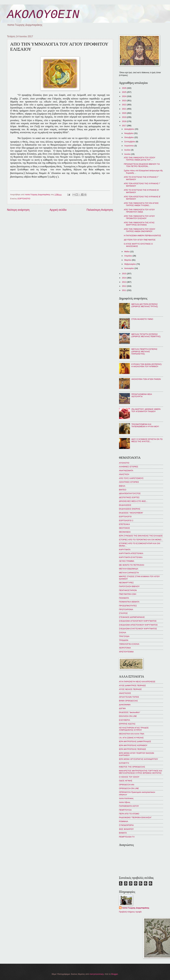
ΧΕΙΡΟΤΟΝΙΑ (125, 648)
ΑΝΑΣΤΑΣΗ (124, 474)
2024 (124, 96)
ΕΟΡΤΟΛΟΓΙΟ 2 (126, 520)
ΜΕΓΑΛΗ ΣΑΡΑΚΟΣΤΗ (129, 573)
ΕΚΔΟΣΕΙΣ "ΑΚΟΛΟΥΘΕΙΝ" (131, 513)
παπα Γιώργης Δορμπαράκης (136, 908)
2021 (124, 109)
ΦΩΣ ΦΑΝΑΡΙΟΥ (126, 829)
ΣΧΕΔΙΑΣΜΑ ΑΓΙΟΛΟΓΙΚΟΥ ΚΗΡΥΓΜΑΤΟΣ (138, 621)
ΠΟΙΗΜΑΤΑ (124, 598)
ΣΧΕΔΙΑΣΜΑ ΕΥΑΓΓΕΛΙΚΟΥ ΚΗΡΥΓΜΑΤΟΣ (138, 629)
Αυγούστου (129, 146)
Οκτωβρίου (129, 137)
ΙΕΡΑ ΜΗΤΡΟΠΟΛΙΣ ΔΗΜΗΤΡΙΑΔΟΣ (135, 741)
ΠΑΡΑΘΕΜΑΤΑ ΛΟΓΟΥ (129, 806)
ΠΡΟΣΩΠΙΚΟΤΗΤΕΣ (128, 606)
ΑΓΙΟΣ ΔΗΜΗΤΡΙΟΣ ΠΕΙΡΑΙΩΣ (132, 685)
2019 (124, 117)
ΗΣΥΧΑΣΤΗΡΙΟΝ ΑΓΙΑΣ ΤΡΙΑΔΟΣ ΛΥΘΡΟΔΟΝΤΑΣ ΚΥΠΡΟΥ (134, 729)
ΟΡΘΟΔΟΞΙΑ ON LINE (129, 788)
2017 (124, 126)
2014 (124, 278)
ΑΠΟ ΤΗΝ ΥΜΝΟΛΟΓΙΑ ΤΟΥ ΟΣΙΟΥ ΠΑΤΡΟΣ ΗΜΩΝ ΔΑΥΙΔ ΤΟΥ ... (140, 159)
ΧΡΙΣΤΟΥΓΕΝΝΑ (126, 652)
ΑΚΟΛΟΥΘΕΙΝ (43, 15)
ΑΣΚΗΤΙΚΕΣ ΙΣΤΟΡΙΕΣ (129, 482)
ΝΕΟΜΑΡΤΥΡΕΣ (126, 583)
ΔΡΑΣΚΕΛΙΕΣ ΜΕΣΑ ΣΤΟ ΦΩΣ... (133, 501)
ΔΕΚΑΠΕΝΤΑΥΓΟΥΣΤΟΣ (130, 493)
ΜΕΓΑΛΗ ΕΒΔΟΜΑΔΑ (129, 569)
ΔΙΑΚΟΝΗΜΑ (125, 705)
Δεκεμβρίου (130, 129)
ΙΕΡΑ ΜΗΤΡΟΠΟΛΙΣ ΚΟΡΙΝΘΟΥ (133, 745)
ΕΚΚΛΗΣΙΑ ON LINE (128, 716)
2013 (124, 282)
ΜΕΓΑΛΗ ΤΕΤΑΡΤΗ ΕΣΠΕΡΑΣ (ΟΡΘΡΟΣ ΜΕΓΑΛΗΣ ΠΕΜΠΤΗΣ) (146, 335)
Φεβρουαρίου (130, 264)
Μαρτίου (128, 260)
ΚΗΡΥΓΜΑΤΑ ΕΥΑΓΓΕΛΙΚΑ (131, 557)
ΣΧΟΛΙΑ (123, 633)
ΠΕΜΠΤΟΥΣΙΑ (125, 810)
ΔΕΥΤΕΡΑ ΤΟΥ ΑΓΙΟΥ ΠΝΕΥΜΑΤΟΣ (140, 240)
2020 (124, 113)
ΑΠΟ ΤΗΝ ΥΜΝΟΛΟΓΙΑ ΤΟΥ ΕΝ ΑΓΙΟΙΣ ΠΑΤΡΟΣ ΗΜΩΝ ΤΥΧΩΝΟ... (141, 204)
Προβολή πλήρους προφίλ (130, 912)
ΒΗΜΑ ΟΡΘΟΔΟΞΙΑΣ (128, 701)
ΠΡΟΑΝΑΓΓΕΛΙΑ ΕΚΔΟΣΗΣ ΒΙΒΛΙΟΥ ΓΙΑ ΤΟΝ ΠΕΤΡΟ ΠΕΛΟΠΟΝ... (142, 165)
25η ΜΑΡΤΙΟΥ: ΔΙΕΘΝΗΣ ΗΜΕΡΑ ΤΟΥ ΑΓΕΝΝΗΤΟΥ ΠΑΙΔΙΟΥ (146, 410)
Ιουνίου (128, 154)
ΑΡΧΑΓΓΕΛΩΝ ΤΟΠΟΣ (129, 697)
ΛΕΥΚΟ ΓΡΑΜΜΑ (127, 561)
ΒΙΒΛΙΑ (122, 486)
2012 (124, 286)
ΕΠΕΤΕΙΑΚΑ (124, 524)
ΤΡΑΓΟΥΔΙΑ (124, 636)
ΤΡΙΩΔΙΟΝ (124, 640)
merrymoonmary (97, 974)
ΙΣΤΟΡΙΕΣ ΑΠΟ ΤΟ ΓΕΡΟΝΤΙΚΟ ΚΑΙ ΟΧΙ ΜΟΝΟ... (141, 540)
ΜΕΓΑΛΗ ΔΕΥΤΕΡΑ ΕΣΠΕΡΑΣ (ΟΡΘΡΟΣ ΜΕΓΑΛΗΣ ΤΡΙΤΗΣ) (145, 305)
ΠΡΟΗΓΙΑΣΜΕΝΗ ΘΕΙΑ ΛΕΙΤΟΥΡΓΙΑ (142, 395)
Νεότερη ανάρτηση (18, 210)
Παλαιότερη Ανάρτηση (100, 210)
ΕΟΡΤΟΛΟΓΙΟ (24, 199)
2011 (124, 290)
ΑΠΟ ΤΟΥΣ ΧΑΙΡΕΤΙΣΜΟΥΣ (131, 478)
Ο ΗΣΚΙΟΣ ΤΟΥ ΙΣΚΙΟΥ (129, 777)
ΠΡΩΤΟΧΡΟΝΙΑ (126, 609)
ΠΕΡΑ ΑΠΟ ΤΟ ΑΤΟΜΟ (129, 814)
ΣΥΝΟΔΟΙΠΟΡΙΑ (126, 825)
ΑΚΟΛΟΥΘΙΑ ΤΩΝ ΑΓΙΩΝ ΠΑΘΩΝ (146, 379)
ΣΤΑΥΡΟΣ (123, 613)
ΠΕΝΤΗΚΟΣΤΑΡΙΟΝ (128, 590)
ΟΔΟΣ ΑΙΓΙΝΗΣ (126, 781)
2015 (124, 274)
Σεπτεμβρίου (130, 142)
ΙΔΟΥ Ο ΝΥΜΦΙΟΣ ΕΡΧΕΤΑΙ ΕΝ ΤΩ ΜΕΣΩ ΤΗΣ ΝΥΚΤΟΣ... (147, 440)
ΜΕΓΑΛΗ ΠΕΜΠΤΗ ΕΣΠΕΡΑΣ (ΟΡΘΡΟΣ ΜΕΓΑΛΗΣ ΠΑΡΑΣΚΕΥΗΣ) (144, 351)
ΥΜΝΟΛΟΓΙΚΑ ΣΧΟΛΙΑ (129, 644)
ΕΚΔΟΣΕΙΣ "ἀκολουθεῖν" (130, 712)
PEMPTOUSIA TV (127, 837)
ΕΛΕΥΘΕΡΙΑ (125, 720)
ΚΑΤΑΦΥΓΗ (124, 763)
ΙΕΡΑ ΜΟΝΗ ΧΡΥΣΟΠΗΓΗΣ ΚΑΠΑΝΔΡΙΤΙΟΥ (139, 759)
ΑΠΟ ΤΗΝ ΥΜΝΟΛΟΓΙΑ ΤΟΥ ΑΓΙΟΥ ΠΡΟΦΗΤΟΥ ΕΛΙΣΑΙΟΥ (139, 217)
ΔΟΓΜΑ (122, 708)
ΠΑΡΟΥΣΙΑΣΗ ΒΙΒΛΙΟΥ (129, 586)
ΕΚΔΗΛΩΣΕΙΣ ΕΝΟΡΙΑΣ (130, 509)
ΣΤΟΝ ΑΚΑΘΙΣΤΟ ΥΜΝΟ (142, 319)
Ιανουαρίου (129, 268)
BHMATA (123, 833)
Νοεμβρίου (129, 133)
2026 (124, 88)
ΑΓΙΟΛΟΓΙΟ (124, 463)
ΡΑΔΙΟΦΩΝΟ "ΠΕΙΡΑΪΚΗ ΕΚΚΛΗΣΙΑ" (135, 817)
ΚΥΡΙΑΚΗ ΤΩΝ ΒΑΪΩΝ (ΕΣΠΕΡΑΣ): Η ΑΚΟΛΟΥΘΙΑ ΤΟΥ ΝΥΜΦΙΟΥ (147, 365)
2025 (124, 92)
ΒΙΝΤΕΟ (123, 490)
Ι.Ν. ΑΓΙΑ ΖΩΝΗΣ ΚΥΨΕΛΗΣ (131, 738)
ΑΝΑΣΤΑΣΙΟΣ (125, 693)
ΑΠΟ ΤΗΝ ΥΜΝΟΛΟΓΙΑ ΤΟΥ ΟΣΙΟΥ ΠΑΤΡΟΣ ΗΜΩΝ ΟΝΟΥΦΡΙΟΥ (140, 230)
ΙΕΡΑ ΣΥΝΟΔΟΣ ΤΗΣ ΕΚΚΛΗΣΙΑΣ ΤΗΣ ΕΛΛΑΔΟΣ (141, 536)
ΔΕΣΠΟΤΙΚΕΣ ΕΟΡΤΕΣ (129, 497)
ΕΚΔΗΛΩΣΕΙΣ (125, 505)
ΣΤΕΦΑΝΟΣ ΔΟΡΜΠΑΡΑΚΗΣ (132, 617)
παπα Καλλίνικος (126, 798)
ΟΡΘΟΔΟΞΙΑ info (127, 785)
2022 (124, 105)
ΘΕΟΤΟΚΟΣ (124, 528)
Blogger (115, 974)
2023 (124, 101)
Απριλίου (128, 256)
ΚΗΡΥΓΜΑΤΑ (125, 550)
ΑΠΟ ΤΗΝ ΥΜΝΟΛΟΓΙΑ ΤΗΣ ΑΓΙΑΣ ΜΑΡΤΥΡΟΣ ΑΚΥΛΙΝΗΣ (139, 224)
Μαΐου (127, 252)
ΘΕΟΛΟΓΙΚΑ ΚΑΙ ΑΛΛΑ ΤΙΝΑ (132, 734)
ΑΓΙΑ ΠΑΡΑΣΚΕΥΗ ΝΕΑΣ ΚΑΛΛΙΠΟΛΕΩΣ (137, 682)
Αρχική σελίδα (58, 210)
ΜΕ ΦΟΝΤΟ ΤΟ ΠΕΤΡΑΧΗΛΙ (132, 565)
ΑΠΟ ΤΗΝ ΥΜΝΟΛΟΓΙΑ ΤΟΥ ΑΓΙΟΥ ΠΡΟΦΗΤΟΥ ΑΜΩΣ (139, 211)
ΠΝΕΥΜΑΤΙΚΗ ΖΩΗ (128, 594)
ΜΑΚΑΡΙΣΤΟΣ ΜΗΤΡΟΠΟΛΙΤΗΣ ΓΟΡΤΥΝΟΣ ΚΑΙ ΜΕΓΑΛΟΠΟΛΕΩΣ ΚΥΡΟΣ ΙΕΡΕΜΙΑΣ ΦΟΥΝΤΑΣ (141, 772)
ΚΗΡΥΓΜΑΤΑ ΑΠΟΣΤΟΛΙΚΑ (131, 553)
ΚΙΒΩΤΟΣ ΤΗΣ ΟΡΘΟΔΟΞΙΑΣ (132, 767)
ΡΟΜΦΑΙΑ (124, 821)
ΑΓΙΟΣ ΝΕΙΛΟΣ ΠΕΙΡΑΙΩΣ (130, 689)
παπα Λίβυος (125, 802)
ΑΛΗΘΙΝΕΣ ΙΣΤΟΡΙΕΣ (129, 467)
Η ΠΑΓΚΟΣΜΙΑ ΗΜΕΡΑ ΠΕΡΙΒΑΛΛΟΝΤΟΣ (142, 236)
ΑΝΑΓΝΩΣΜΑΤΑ (126, 471)
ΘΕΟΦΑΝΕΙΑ (125, 532)
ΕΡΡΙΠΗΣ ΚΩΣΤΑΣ (127, 724)
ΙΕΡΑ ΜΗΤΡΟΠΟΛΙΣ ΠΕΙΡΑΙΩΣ (133, 749)
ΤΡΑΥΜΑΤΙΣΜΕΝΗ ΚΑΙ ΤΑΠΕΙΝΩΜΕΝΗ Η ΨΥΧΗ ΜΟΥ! (145, 425)
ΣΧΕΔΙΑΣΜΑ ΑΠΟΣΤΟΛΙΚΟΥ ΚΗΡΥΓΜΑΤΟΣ (138, 625)
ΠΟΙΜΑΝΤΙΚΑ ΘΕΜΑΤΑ (129, 602)
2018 (124, 121)
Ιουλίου (128, 150)
